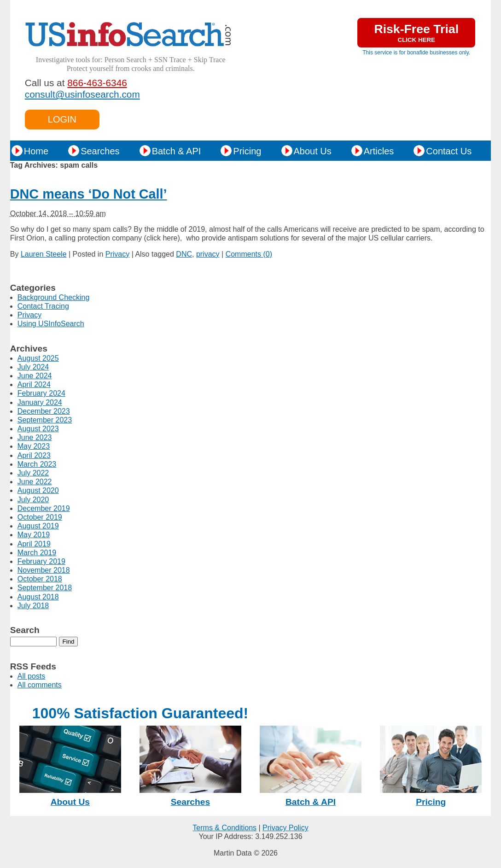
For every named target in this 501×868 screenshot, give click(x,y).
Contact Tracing (43, 306)
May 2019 (34, 535)
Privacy (117, 254)
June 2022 (35, 482)
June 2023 (35, 437)
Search (25, 630)
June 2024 (35, 376)
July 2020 (33, 500)
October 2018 (40, 579)
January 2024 (40, 402)
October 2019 (40, 517)
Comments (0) (249, 254)
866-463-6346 (97, 83)
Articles (379, 151)
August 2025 (38, 358)
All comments (40, 685)
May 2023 (34, 446)
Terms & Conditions (224, 828)
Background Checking (54, 297)
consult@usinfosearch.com (82, 94)
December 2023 (44, 411)
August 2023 (38, 429)
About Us (313, 151)
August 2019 (38, 526)
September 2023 (45, 420)
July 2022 (33, 473)
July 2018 (33, 606)
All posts (31, 676)
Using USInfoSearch (51, 324)
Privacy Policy (285, 828)
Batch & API (177, 151)
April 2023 (34, 455)
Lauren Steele (44, 254)
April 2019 (34, 544)
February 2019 (41, 561)
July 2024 (33, 367)
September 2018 (45, 588)
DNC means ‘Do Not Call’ (89, 194)
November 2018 (44, 570)
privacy (208, 254)
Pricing (247, 151)
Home (36, 151)
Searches (100, 151)
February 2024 (41, 393)
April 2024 (34, 384)
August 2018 (38, 597)
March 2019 (37, 553)
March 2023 (37, 464)
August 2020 (38, 490)
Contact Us (449, 151)
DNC (184, 254)
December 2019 (44, 508)
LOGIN (62, 119)
